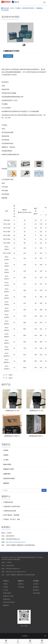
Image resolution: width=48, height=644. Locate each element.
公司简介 (36, 584)
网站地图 (17, 559)
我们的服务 (37, 593)
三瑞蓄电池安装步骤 (9, 511)
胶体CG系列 (7, 464)
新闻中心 (21, 581)
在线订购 (8, 56)
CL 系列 (6, 460)
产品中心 (6, 581)
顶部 (42, 641)
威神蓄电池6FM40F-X (36, 436)
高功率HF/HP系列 (28, 8)
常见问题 (21, 587)
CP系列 (6, 450)
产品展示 (18, 8)
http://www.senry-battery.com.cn (16, 542)
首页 (6, 641)
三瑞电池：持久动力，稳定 (11, 519)
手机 (18, 641)
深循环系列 (7, 474)
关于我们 (36, 581)
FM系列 (6, 455)
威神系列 (6, 483)
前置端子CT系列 (9, 469)
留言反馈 (36, 590)
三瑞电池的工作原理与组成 (11, 506)
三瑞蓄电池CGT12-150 (12, 411)
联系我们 (36, 587)
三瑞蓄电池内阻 (8, 502)
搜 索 (44, 490)
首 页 (12, 8)
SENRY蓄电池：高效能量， (12, 515)
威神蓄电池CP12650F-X (12, 436)
